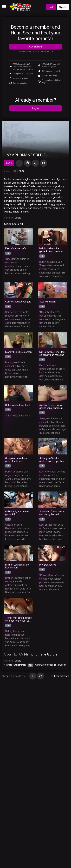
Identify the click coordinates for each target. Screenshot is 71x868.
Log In (51, 7)
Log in (35, 108)
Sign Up (63, 7)
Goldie (18, 218)
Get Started (35, 47)
